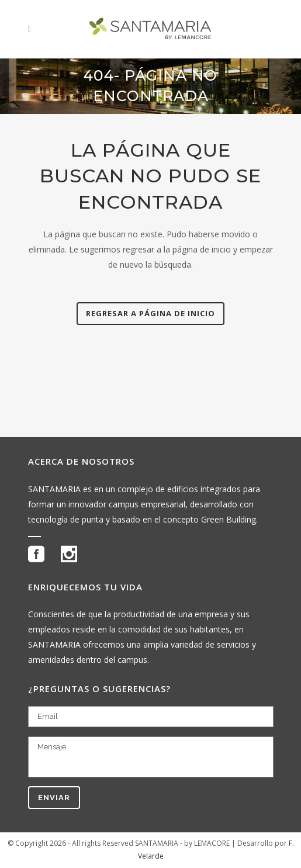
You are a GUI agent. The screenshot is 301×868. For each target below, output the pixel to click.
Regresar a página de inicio (150, 313)
